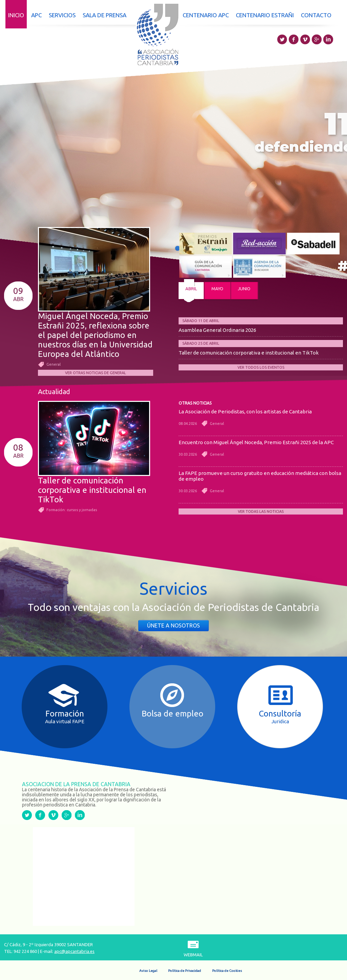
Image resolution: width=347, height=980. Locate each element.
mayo (217, 289)
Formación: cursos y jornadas (72, 510)
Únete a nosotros (173, 625)
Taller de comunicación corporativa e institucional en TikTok (249, 353)
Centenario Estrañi (265, 15)
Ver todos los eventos (261, 367)
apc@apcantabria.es (74, 951)
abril (191, 289)
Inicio (16, 15)
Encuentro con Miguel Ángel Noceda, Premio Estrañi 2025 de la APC (256, 442)
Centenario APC (206, 15)
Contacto (316, 15)
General (54, 364)
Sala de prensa (105, 15)
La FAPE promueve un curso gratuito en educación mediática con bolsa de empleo (260, 476)
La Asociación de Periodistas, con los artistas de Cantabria (245, 412)
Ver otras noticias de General (96, 373)
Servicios (62, 15)
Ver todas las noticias (261, 511)
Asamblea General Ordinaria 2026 (217, 330)
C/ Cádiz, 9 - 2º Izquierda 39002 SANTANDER (48, 944)
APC (36, 15)
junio (244, 289)
